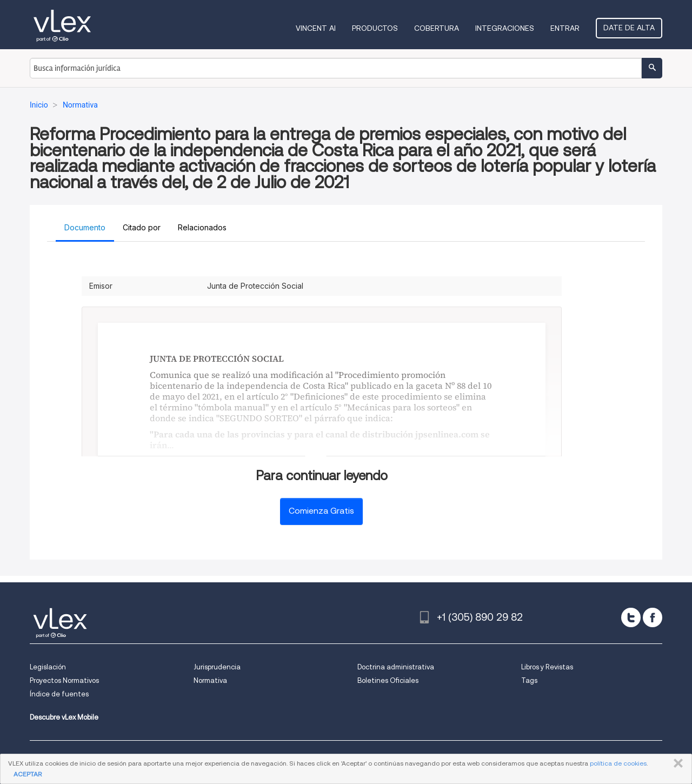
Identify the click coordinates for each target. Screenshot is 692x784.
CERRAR (676, 763)
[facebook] (653, 617)
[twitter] (631, 617)
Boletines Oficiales (388, 680)
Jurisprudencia (217, 667)
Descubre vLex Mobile (64, 717)
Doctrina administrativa (396, 667)
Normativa (210, 680)
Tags (529, 680)
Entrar (565, 28)
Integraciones (505, 28)
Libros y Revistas (547, 667)
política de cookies (618, 763)
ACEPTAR (28, 774)
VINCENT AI (316, 28)
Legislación (48, 667)
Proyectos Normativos (64, 680)
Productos (375, 28)
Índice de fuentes (59, 694)
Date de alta (629, 28)
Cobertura (437, 28)
